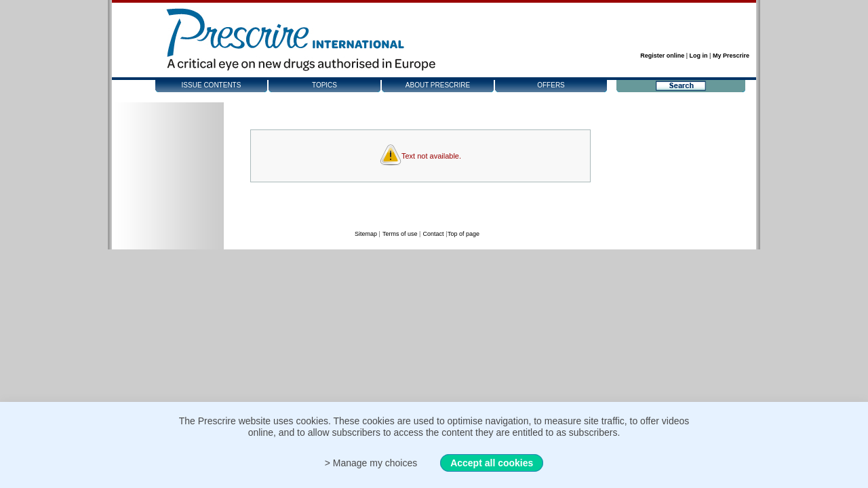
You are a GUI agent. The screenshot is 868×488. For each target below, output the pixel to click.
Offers (551, 85)
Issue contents (212, 85)
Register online (662, 56)
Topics (324, 85)
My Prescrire (731, 56)
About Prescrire (438, 85)
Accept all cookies (492, 463)
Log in (699, 56)
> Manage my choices (371, 463)
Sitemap (366, 234)
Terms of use (400, 234)
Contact (433, 234)
